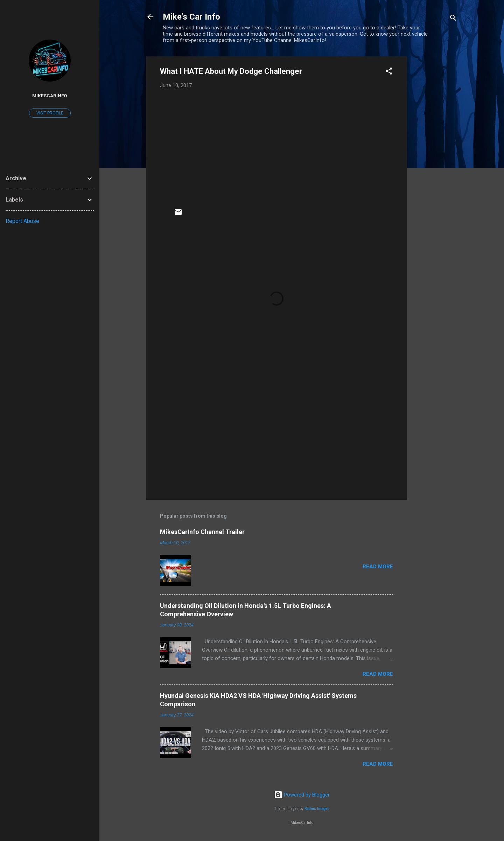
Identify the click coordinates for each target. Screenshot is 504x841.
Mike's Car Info (191, 17)
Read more (378, 567)
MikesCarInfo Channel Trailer (202, 532)
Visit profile (50, 113)
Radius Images (317, 809)
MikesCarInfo (50, 96)
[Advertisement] (435, 161)
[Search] (453, 19)
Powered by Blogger (302, 795)
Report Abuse (22, 221)
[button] (389, 72)
